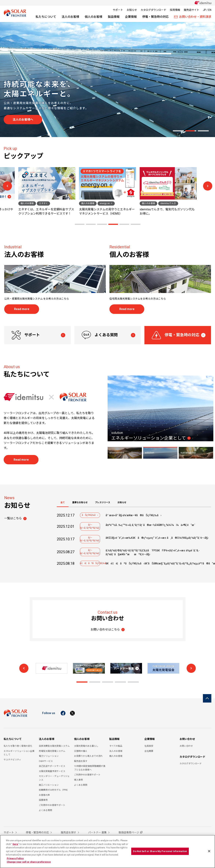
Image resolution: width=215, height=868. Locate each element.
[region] (107, 852)
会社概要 (149, 751)
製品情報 (114, 17)
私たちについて (46, 17)
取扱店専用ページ (129, 832)
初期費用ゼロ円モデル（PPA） (54, 790)
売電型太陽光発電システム (52, 751)
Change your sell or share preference (29, 862)
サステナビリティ (12, 760)
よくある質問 (100, 335)
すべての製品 (116, 746)
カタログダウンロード (153, 10)
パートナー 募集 (98, 832)
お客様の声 (44, 795)
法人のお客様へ (23, 120)
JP (204, 10)
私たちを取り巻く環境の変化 (18, 746)
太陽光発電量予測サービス (52, 771)
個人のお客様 (93, 17)
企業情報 (131, 17)
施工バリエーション (49, 785)
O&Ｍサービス (46, 761)
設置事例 (43, 800)
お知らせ (132, 10)
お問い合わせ (187, 739)
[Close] (209, 851)
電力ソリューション (49, 756)
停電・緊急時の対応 (155, 17)
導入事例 (78, 780)
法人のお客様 (70, 17)
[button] (178, 131)
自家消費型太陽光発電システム (54, 746)
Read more (22, 309)
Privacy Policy (15, 858)
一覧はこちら (13, 518)
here (15, 844)
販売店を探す (81, 761)
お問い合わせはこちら (105, 630)
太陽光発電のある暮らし (86, 746)
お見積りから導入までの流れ (88, 756)
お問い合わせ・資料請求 (193, 17)
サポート (118, 10)
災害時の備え (81, 751)
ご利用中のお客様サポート (52, 805)
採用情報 (175, 10)
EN (210, 10)
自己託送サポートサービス (52, 766)
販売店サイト (192, 10)
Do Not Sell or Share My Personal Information (160, 851)
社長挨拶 (149, 746)
